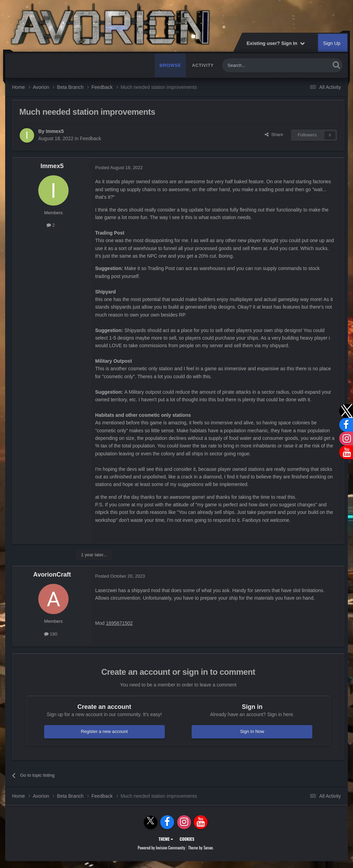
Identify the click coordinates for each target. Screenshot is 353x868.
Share (274, 135)
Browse (170, 65)
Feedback (90, 138)
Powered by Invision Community (161, 848)
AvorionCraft (52, 575)
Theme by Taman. (201, 848)
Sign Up (332, 43)
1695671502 (119, 623)
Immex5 (55, 131)
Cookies (187, 839)
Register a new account (104, 731)
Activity (203, 65)
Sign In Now (252, 731)
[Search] (260, 65)
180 (51, 634)
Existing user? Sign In (276, 43)
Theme (166, 839)
